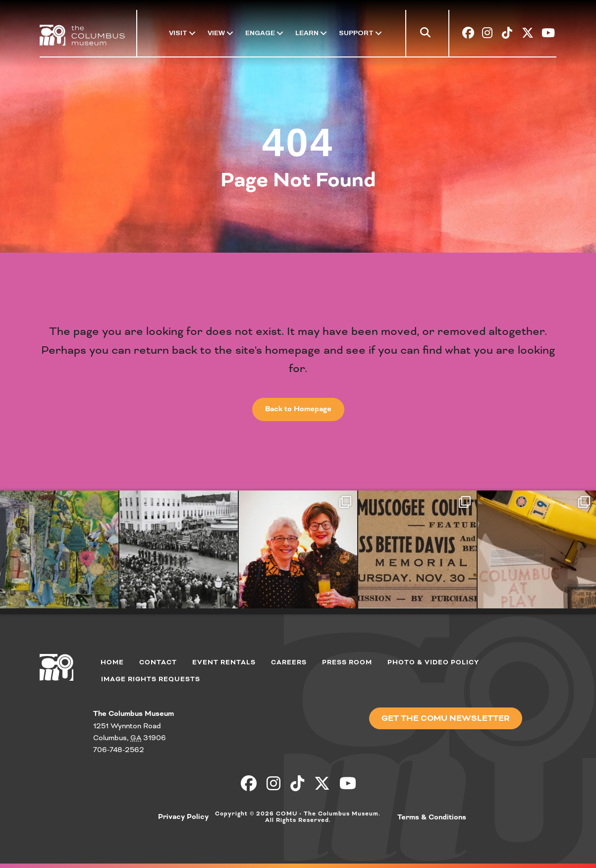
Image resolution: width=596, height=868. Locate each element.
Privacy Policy (183, 817)
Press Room (347, 662)
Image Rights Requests (151, 679)
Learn (307, 33)
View (216, 33)
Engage (260, 33)
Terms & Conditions (432, 817)
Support (356, 33)
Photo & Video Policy (433, 662)
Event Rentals (224, 662)
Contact (158, 662)
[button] (427, 35)
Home (112, 662)
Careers (289, 662)
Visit (178, 33)
